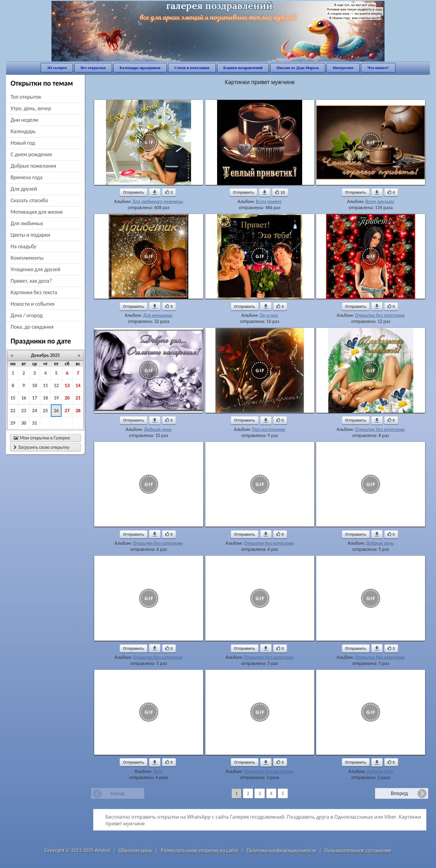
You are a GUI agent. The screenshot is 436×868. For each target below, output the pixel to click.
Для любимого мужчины (158, 201)
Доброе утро (380, 771)
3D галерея (57, 68)
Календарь (23, 131)
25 (45, 411)
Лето (158, 771)
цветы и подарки (30, 235)
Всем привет (269, 201)
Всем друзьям (380, 201)
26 (56, 411)
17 (35, 398)
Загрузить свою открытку (41, 447)
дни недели (24, 120)
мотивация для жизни (37, 212)
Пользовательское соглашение (358, 850)
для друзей (24, 189)
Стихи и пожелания (192, 68)
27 (67, 411)
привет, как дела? (31, 281)
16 (24, 398)
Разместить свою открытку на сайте (200, 850)
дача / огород (27, 315)
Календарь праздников (140, 68)
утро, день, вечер (31, 108)
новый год (23, 143)
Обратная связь (136, 850)
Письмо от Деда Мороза (298, 68)
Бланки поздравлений (243, 68)
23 (24, 411)
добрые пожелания (33, 166)
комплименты (27, 258)
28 (78, 411)
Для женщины (158, 315)
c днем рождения (31, 154)
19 (56, 398)
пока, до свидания (32, 327)
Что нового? (378, 68)
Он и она (269, 315)
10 (35, 385)
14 (78, 385)
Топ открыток (26, 97)
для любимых (27, 223)
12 (56, 385)
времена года (26, 177)
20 (67, 398)
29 (13, 423)
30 (24, 423)
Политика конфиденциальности (281, 850)
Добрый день (158, 429)
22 (13, 411)
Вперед (399, 793)
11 (45, 385)
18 (45, 398)
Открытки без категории (380, 315)
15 (13, 398)
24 (35, 411)
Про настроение (269, 429)
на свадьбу (23, 246)
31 (35, 423)
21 (78, 398)
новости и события (33, 304)
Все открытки (93, 68)
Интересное (343, 68)
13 (67, 385)
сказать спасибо (29, 200)
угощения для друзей (35, 269)
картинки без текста (34, 292)
